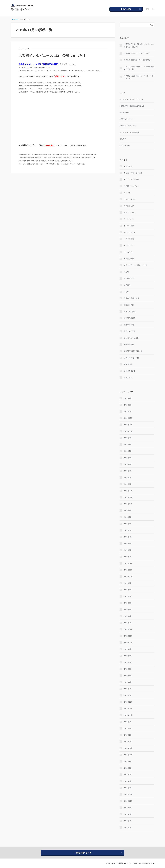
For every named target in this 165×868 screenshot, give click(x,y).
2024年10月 (128, 431)
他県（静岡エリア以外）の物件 (136, 265)
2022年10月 (128, 577)
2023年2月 (128, 550)
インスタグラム (130, 199)
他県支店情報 (129, 259)
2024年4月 (128, 464)
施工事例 (127, 285)
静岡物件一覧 (125, 113)
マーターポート (130, 232)
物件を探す (126, 9)
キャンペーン (129, 219)
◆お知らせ (128, 166)
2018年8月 (128, 814)
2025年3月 (128, 405)
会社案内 (123, 139)
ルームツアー (129, 252)
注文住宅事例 (129, 305)
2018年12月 (128, 794)
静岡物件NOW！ (22, 9)
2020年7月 (128, 722)
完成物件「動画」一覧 (128, 126)
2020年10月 (128, 715)
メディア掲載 (129, 239)
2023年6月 (128, 524)
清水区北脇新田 (130, 311)
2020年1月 (128, 742)
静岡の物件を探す (83, 853)
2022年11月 (128, 570)
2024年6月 (128, 458)
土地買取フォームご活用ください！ (137, 53)
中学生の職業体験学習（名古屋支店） (138, 60)
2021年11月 (128, 636)
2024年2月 (128, 478)
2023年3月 (128, 544)
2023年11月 (128, 497)
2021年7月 (128, 662)
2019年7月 (128, 775)
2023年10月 (128, 504)
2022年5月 (128, 610)
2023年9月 (128, 511)
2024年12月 (128, 418)
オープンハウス (130, 212)
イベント (127, 193)
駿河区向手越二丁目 (131, 358)
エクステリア (129, 206)
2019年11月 (128, 755)
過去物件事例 (129, 344)
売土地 (126, 272)
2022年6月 (128, 603)
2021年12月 (128, 629)
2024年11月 (128, 425)
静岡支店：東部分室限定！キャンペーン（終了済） (139, 77)
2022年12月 (128, 563)
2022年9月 (128, 583)
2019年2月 (128, 788)
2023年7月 (128, 517)
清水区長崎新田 (130, 318)
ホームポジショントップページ (131, 99)
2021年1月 (128, 695)
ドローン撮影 (129, 226)
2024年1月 (128, 484)
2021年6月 (128, 669)
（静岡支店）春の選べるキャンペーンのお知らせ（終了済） (139, 45)
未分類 (126, 292)
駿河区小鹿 (128, 364)
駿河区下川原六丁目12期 (133, 351)
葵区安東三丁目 (130, 331)
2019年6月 (128, 781)
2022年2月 (128, 623)
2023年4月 (128, 537)
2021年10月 (128, 643)
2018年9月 (128, 808)
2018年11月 (128, 801)
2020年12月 (128, 702)
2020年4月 (128, 728)
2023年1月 (128, 557)
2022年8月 (128, 590)
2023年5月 (128, 530)
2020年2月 (128, 735)
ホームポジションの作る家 (130, 132)
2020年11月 (128, 709)
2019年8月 (128, 768)
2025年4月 (128, 398)
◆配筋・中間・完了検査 (133, 173)
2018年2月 (128, 827)
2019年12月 (128, 748)
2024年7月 (128, 451)
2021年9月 (128, 649)
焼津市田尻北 (129, 325)
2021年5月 (128, 676)
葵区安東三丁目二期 (131, 338)
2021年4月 (128, 682)
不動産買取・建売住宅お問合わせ (132, 106)
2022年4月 (128, 616)
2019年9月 (128, 761)
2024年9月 (128, 438)
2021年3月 (128, 689)
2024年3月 (128, 471)
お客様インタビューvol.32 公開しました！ (52, 56)
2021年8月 (128, 656)
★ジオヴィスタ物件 (131, 179)
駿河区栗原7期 (129, 371)
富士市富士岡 (129, 278)
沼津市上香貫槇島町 (131, 298)
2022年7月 (128, 596)
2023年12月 (128, 491)
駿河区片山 (128, 378)
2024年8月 (128, 444)
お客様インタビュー (127, 119)
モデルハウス (129, 245)
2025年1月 (128, 411)
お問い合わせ (125, 146)
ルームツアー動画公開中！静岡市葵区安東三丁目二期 (139, 68)
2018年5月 (128, 821)
